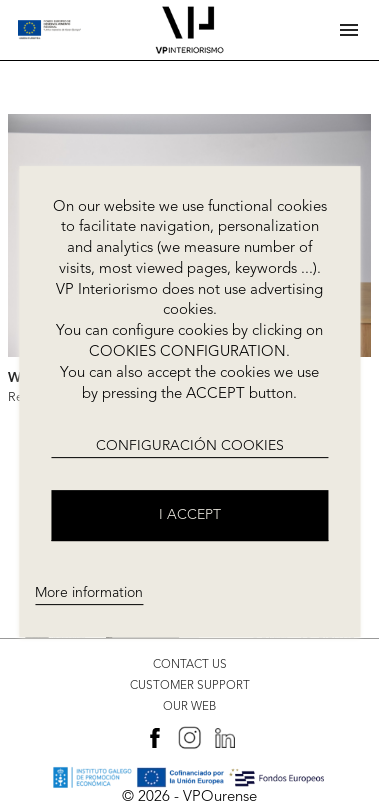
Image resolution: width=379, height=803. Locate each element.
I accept (190, 515)
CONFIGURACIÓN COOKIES (190, 447)
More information (89, 594)
